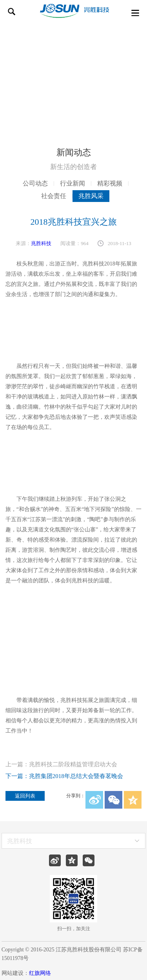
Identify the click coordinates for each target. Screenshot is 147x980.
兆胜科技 (41, 243)
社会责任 (54, 196)
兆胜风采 (91, 196)
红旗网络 (40, 973)
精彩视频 (110, 183)
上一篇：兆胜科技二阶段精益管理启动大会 (61, 765)
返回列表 (25, 796)
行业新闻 (73, 183)
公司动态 (35, 183)
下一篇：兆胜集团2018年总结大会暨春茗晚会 (64, 776)
